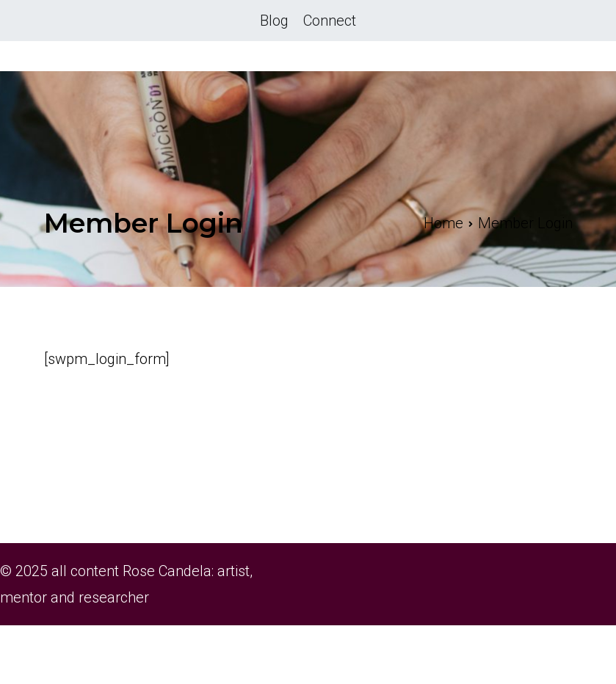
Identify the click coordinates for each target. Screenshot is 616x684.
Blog (274, 21)
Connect (330, 21)
